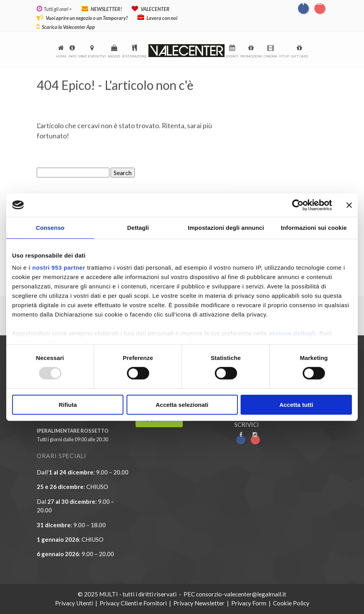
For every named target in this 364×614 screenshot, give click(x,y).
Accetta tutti (296, 405)
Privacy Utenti (74, 603)
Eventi (232, 56)
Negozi (114, 56)
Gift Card (300, 56)
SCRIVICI (247, 424)
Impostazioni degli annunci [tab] (226, 227)
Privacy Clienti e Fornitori (133, 603)
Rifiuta (68, 405)
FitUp (284, 56)
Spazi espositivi (92, 56)
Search (123, 173)
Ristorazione (135, 56)
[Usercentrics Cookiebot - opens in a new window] (298, 205)
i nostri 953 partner (57, 268)
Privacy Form (249, 603)
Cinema (270, 56)
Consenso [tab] (50, 227)
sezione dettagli (292, 333)
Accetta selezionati (182, 405)
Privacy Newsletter (199, 603)
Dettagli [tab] (138, 227)
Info (72, 56)
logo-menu (187, 51)
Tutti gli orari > (57, 9)
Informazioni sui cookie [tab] (314, 227)
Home (61, 56)
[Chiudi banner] (349, 205)
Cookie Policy (291, 603)
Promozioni (251, 56)
